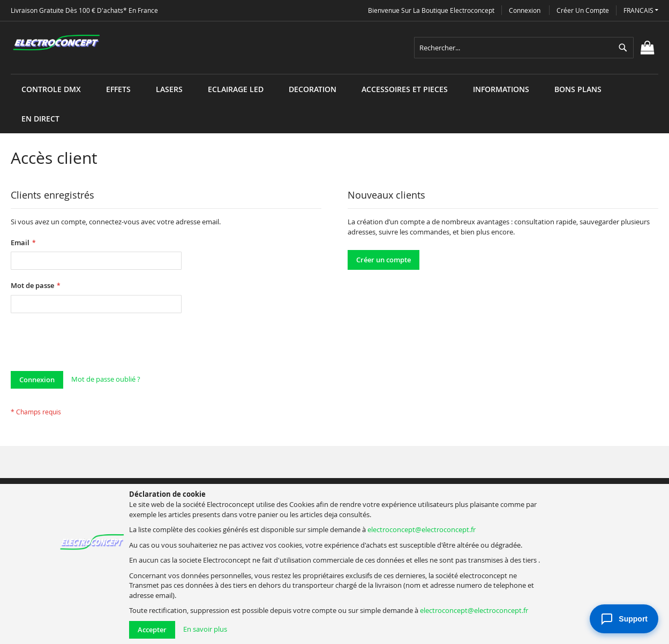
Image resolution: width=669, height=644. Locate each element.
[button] (641, 10)
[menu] (334, 74)
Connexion (525, 10)
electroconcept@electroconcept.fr (422, 529)
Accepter (152, 630)
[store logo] (56, 43)
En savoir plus (205, 629)
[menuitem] (51, 89)
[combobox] (524, 48)
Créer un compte (583, 10)
